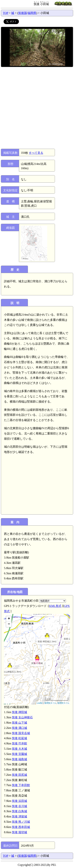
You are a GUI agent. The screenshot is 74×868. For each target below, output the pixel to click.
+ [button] (9, 619)
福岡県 (32, 13)
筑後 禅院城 (19, 712)
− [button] (9, 624)
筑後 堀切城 (19, 832)
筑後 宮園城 (19, 754)
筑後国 (23, 13)
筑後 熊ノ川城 (21, 822)
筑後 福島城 (19, 759)
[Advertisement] (37, 108)
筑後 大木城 (19, 749)
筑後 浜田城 (19, 801)
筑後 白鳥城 (19, 811)
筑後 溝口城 (19, 728)
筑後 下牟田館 (21, 785)
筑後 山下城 (19, 723)
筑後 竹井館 (19, 743)
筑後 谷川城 (19, 806)
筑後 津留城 (19, 816)
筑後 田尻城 (19, 775)
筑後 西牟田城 (21, 827)
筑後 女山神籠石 (22, 717)
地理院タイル (50, 703)
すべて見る (36, 153)
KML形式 (55, 606)
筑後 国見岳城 (21, 733)
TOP (5, 13)
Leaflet (40, 703)
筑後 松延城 (19, 738)
